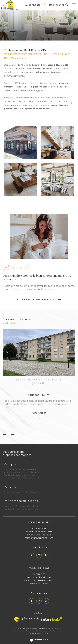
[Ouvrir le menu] (74, 5)
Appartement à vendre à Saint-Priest (20, 469)
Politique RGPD (35, 633)
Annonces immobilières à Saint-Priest (20, 492)
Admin (53, 631)
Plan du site (30, 631)
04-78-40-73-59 (39, 529)
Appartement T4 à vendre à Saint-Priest (21, 506)
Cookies (46, 633)
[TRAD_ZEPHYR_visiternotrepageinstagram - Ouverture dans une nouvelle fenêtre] (39, 555)
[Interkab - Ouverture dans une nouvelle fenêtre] (52, 619)
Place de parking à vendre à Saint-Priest (21, 478)
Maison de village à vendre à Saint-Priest (21, 472)
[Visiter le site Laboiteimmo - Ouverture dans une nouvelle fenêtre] (39, 638)
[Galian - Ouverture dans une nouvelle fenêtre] (30, 618)
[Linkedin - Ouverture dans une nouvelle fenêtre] (46, 555)
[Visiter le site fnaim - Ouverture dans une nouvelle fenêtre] (17, 619)
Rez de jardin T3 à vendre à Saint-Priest (21, 509)
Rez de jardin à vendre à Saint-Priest (20, 475)
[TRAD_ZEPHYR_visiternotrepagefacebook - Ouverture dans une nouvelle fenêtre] (32, 555)
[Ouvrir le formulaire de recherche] (59, 5)
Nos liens (60, 631)
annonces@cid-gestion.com (39, 577)
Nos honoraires (19, 631)
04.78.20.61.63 (39, 574)
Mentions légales (42, 631)
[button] (13, 435)
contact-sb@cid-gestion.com (39, 532)
